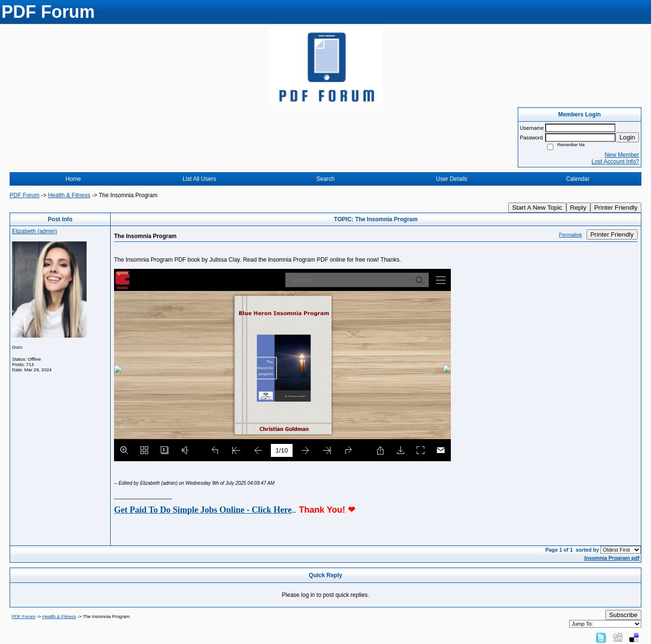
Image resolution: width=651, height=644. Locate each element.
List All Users (199, 179)
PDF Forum (25, 195)
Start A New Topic (537, 208)
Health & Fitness (69, 195)
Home (73, 179)
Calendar (578, 179)
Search (325, 179)
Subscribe (623, 615)
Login (627, 137)
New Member (622, 155)
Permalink (571, 235)
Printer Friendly (616, 208)
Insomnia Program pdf (612, 558)
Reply (578, 208)
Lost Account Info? (615, 162)
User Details (452, 179)
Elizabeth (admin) (34, 231)
